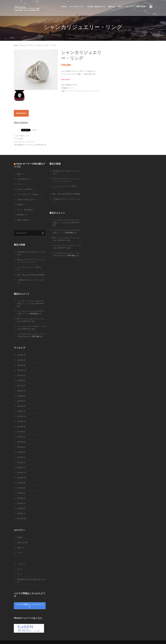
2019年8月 (21, 432)
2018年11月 (22, 473)
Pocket (34, 130)
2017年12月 (22, 519)
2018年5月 (21, 498)
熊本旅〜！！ (22, 205)
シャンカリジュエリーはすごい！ (30, 326)
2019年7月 (21, 437)
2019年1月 (21, 468)
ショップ (128, 7)
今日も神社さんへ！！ (26, 179)
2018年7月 (21, 493)
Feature (20, 537)
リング (30, 45)
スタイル (23, 45)
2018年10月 (22, 478)
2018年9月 (21, 483)
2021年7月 (21, 375)
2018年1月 (21, 514)
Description (21, 113)
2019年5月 (21, 447)
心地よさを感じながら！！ (27, 199)
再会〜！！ (21, 174)
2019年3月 (21, 457)
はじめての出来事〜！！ (27, 189)
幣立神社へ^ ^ (22, 215)
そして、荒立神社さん (26, 210)
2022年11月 (22, 370)
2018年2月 (21, 508)
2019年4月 (21, 452)
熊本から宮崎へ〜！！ (26, 220)
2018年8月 (21, 488)
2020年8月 (21, 396)
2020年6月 (21, 406)
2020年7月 (21, 401)
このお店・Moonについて (96, 7)
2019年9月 (21, 427)
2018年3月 (21, 503)
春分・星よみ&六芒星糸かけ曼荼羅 (31, 275)
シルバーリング (72, 91)
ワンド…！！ (22, 184)
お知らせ (111, 7)
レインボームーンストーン (89, 91)
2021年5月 (21, 381)
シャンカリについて (76, 7)
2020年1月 (21, 411)
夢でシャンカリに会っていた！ (29, 319)
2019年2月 (21, 462)
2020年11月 (22, 391)
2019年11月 (22, 421)
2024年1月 (21, 355)
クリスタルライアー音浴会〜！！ (30, 194)
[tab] (21, 113)
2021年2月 (21, 386)
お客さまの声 (141, 7)
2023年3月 (21, 360)
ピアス (20, 569)
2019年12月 (22, 416)
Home (64, 7)
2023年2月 (21, 365)
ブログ (120, 7)
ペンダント (21, 564)
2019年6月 (21, 442)
